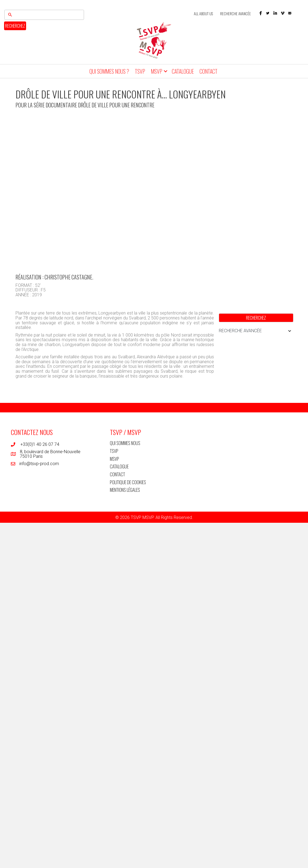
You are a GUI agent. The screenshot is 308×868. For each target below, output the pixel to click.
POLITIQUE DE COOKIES (128, 482)
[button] (261, 13)
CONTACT (209, 71)
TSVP (140, 71)
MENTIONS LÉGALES (125, 490)
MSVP (157, 71)
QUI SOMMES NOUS (125, 443)
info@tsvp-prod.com (39, 463)
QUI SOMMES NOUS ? (109, 71)
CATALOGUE (183, 71)
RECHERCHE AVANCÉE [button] (256, 331)
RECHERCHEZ (15, 26)
